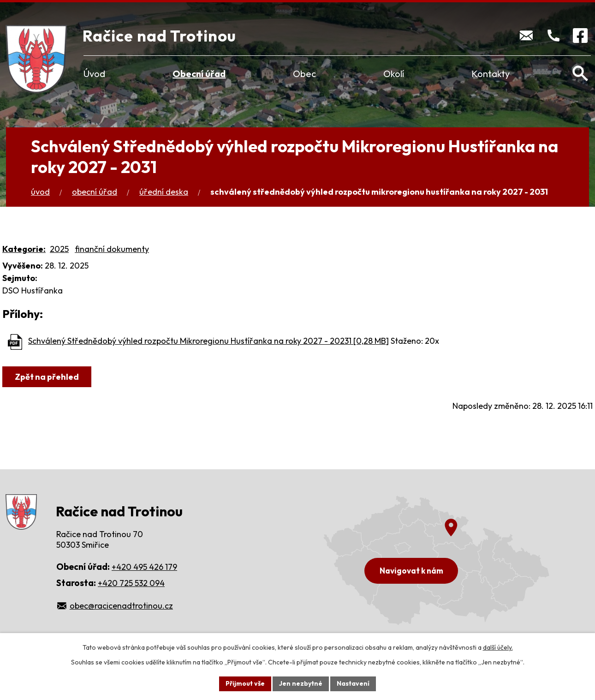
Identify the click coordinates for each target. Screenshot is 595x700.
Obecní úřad (199, 74)
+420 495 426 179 (144, 567)
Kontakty (491, 74)
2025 (59, 249)
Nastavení (353, 683)
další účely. (498, 647)
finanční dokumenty (112, 249)
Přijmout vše (245, 683)
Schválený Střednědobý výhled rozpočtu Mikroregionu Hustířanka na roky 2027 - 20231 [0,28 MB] (208, 341)
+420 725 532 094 (131, 583)
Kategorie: (24, 249)
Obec (304, 74)
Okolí (394, 74)
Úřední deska (164, 192)
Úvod (94, 74)
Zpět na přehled (47, 377)
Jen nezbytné (301, 683)
